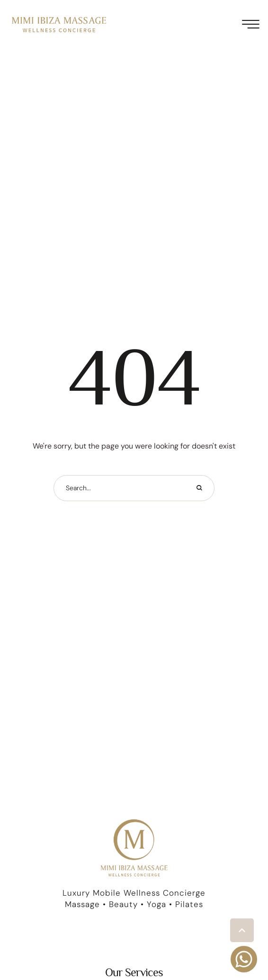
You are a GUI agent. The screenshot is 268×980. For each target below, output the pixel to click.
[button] (242, 930)
